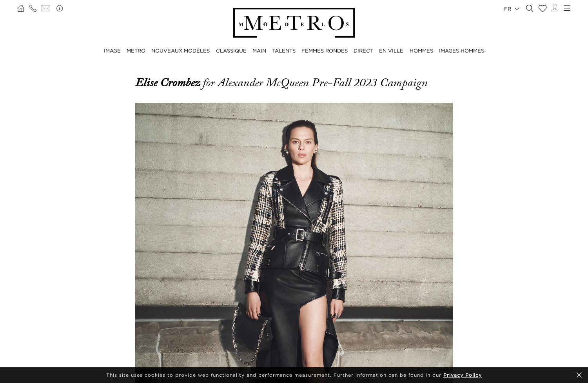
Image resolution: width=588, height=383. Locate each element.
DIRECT (363, 51)
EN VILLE (391, 51)
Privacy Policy (463, 375)
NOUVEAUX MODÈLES (181, 51)
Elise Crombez (169, 83)
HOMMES (421, 51)
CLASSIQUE (231, 51)
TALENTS (284, 51)
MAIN (259, 51)
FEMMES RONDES (325, 51)
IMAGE (112, 51)
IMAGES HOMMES (462, 51)
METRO (136, 51)
